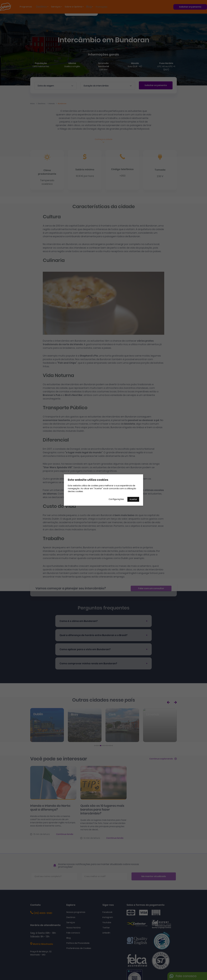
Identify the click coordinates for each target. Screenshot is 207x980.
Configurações (116, 499)
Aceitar (133, 499)
